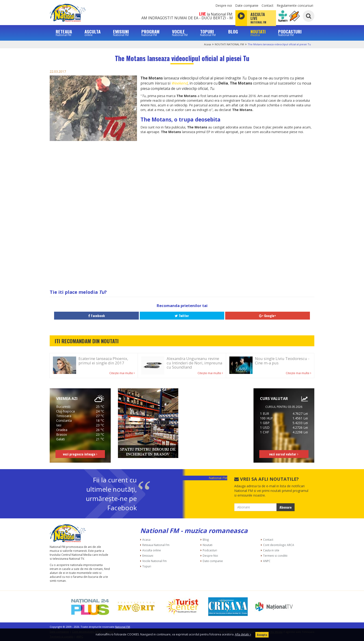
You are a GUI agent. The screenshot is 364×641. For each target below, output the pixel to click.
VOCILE (180, 33)
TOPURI (208, 33)
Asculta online (152, 550)
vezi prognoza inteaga (80, 454)
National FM (218, 478)
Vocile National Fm (154, 561)
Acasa (208, 44)
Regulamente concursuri (295, 5)
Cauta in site (271, 550)
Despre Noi (210, 556)
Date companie (247, 5)
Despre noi (224, 5)
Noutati (208, 545)
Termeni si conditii (275, 556)
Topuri (147, 566)
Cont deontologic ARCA (279, 545)
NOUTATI (258, 33)
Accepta (262, 635)
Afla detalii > (243, 634)
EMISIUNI (121, 33)
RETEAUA (64, 33)
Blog (206, 540)
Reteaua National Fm (156, 545)
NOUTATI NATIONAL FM (229, 44)
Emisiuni (148, 556)
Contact (268, 5)
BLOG (233, 31)
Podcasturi (210, 550)
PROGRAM (150, 33)
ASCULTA (93, 33)
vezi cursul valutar (284, 454)
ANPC (267, 561)
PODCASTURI (290, 33)
